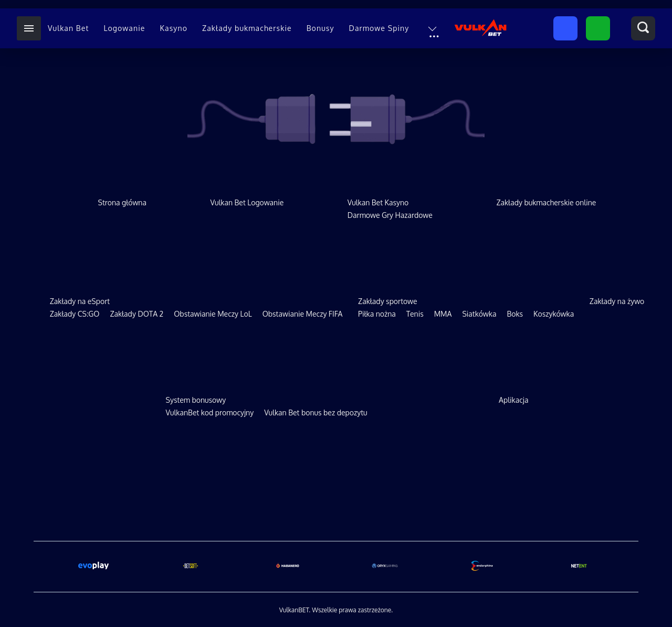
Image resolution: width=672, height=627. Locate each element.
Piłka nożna (377, 314)
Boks (515, 314)
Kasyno (174, 28)
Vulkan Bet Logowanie (247, 202)
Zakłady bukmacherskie (247, 28)
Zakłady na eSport (80, 301)
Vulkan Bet (68, 28)
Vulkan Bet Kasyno (378, 202)
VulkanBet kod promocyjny (210, 412)
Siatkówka (479, 314)
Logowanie (124, 28)
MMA (443, 314)
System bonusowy (196, 400)
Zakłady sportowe (387, 301)
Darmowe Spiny (379, 28)
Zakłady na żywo (617, 301)
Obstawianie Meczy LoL (213, 314)
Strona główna (122, 202)
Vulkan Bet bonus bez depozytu (316, 412)
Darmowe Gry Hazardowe (390, 215)
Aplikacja (513, 400)
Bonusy (321, 28)
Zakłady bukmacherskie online (546, 202)
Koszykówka (554, 314)
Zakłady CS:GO (75, 314)
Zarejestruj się (565, 29)
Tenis (415, 314)
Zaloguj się (598, 29)
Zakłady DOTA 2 (136, 314)
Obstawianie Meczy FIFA (303, 314)
